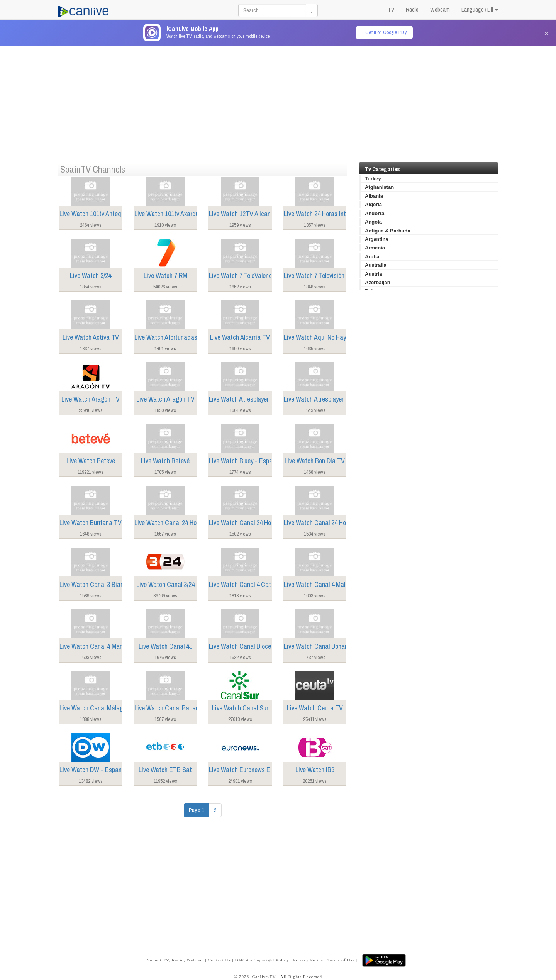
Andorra (375, 213)
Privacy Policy (308, 960)
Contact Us (219, 960)
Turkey (373, 179)
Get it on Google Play (386, 32)
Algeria (373, 204)
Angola (373, 222)
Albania (374, 196)
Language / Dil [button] (480, 9)
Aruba (372, 257)
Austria (374, 274)
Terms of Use (341, 960)
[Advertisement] (278, 100)
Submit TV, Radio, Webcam (175, 960)
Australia (376, 265)
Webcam (440, 9)
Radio (412, 9)
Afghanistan (379, 187)
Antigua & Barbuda (388, 231)
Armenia (375, 248)
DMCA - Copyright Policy (262, 960)
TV (391, 9)
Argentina (377, 239)
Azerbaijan (378, 282)
